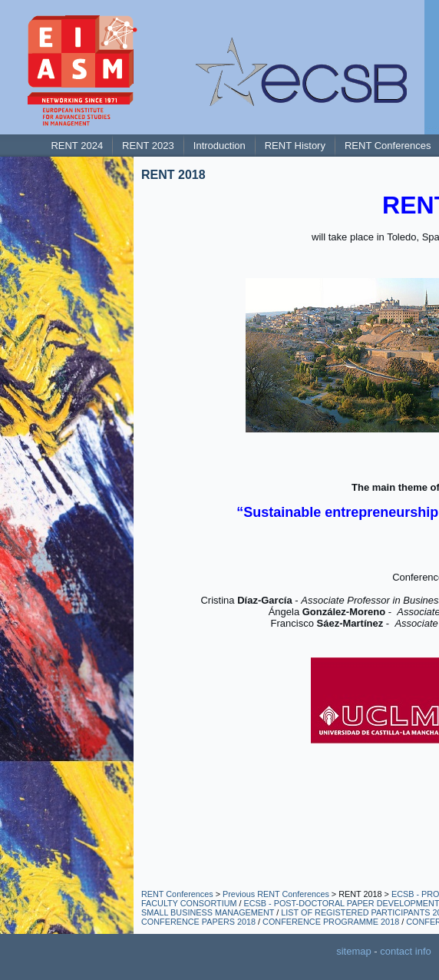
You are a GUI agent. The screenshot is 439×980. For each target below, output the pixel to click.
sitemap (354, 951)
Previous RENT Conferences (276, 894)
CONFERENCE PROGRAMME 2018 (331, 922)
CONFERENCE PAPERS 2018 (198, 922)
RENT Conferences (177, 894)
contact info (406, 951)
